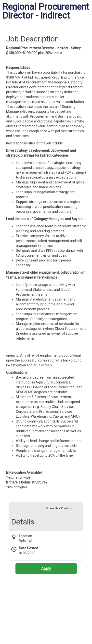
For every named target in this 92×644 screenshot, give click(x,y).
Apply (46, 569)
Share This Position (59, 508)
